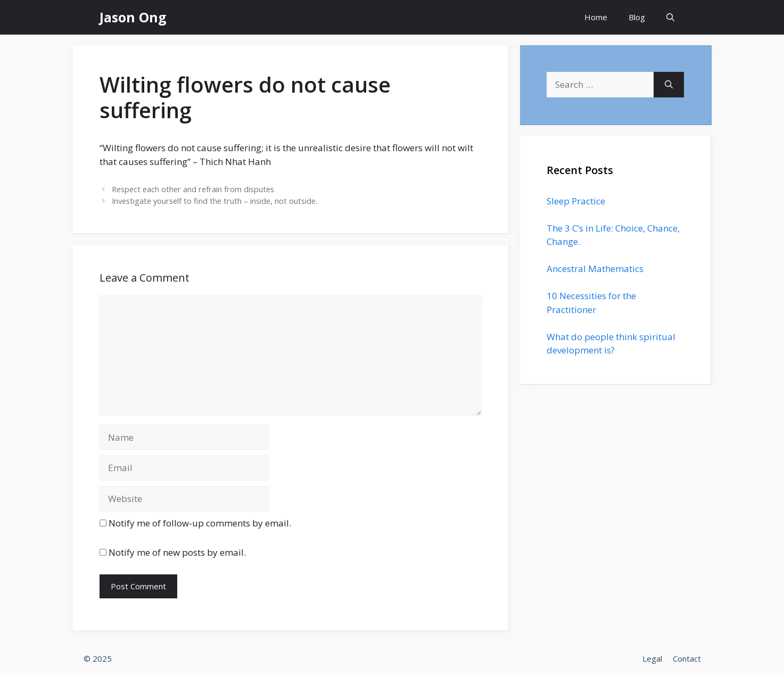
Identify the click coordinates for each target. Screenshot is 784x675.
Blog (637, 17)
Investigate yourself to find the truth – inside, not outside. (214, 201)
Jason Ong (133, 17)
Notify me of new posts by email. (177, 552)
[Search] (669, 85)
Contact (687, 658)
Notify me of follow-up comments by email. (200, 523)
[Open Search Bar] (670, 17)
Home (596, 17)
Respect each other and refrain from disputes (193, 189)
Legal (652, 658)
